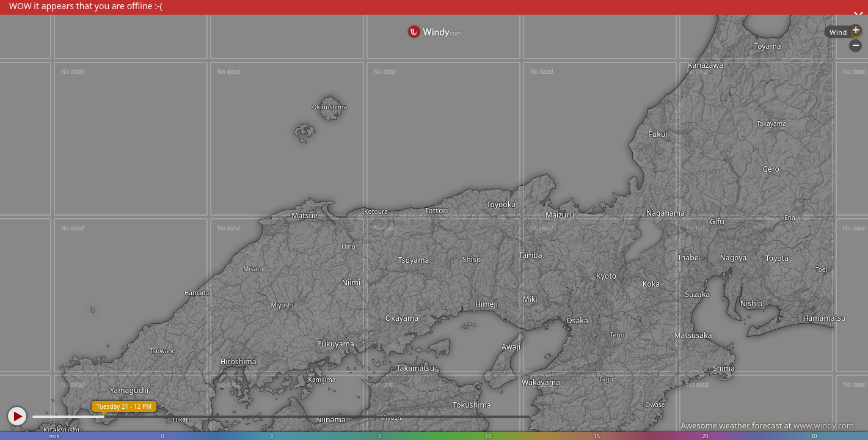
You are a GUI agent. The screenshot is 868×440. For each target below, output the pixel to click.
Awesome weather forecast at (767, 425)
